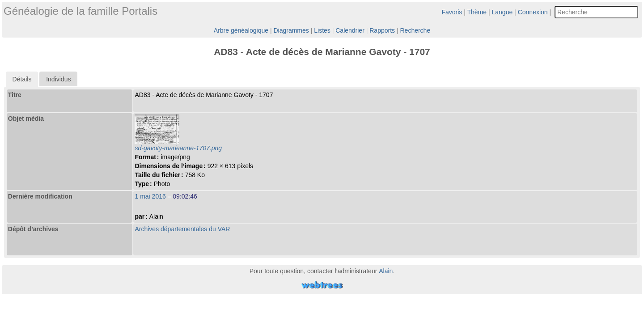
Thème (477, 12)
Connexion (533, 12)
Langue (502, 12)
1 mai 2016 (150, 196)
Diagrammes (291, 30)
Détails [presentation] (22, 79)
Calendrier (350, 30)
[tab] (22, 79)
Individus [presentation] (58, 79)
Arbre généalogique (241, 30)
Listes (322, 30)
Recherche (415, 30)
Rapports (382, 30)
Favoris (452, 12)
